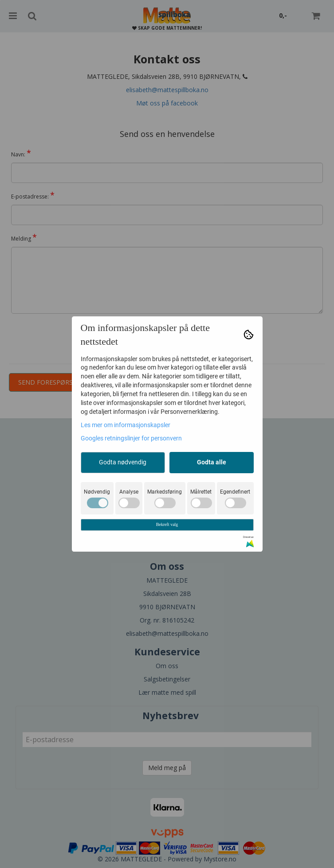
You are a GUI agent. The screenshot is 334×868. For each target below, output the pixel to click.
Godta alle (212, 462)
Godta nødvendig (123, 462)
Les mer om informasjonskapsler (126, 425)
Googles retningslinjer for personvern (131, 438)
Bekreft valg (167, 524)
